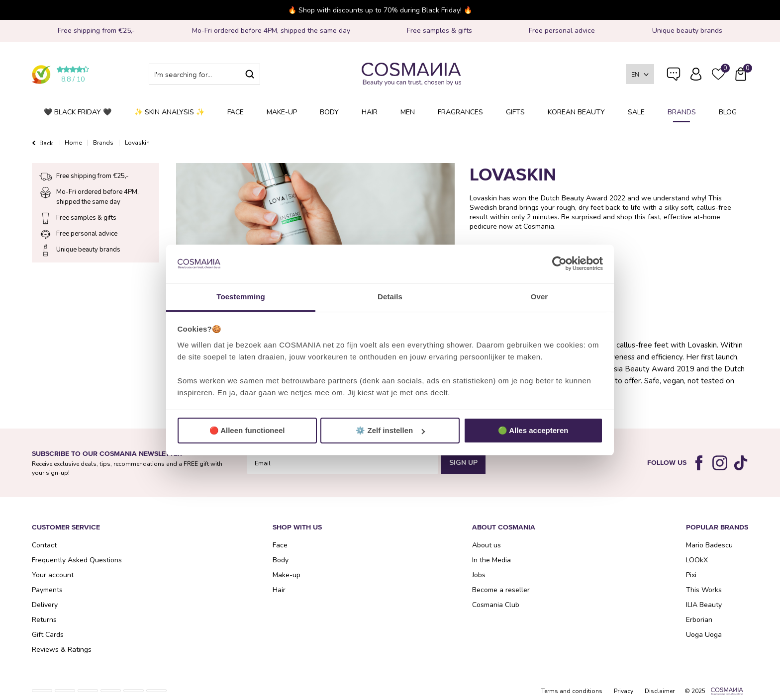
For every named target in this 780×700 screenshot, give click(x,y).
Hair (370, 112)
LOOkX (697, 560)
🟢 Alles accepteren (533, 430)
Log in (696, 74)
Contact (44, 545)
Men (408, 112)
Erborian (699, 620)
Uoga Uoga (704, 635)
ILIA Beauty (704, 605)
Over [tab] (539, 297)
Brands (682, 112)
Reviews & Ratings (62, 650)
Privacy (624, 691)
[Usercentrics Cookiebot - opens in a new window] (559, 264)
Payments (47, 590)
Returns (44, 620)
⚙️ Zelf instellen (390, 430)
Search (250, 74)
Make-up (282, 112)
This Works (704, 590)
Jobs (479, 575)
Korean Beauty (576, 112)
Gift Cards (48, 635)
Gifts (515, 112)
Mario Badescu (709, 545)
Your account (53, 575)
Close (625, 10)
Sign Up (463, 463)
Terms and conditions (572, 691)
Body (329, 112)
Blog (728, 112)
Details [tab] (390, 297)
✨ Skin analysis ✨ (169, 112)
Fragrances (460, 112)
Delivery (45, 605)
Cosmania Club (496, 605)
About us (487, 545)
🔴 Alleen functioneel (247, 430)
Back (46, 143)
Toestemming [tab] (241, 297)
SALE (636, 112)
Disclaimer (660, 691)
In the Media (491, 560)
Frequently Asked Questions (674, 81)
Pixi (691, 575)
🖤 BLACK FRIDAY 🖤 (78, 112)
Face (236, 112)
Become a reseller (501, 590)
